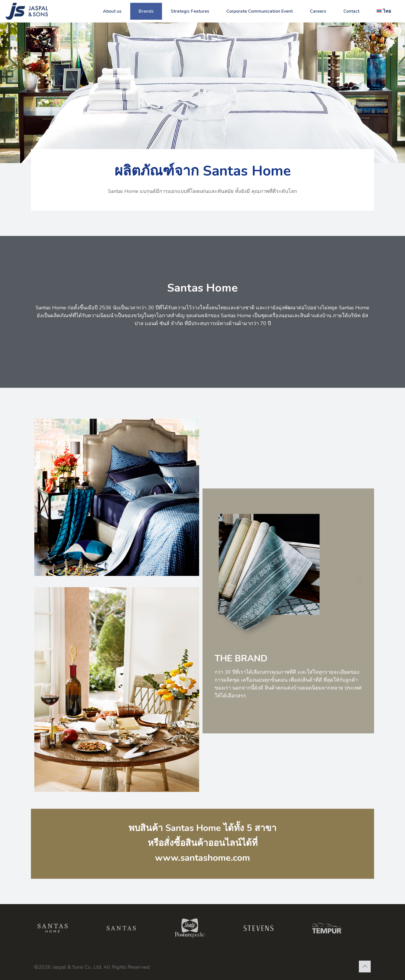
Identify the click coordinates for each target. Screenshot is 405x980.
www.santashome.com (202, 858)
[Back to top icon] (365, 967)
